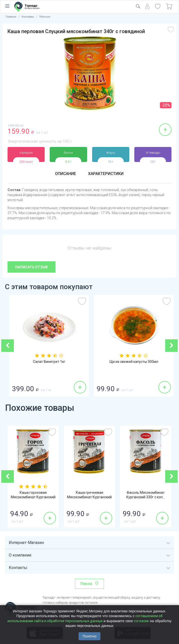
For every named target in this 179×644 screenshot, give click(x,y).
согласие (141, 621)
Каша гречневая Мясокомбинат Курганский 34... (89, 497)
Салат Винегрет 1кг (109, 362)
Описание (65, 174)
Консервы (28, 17)
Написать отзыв (32, 267)
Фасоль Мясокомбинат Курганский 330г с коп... (146, 495)
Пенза (86, 584)
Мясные (45, 17)
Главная (11, 17)
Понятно (90, 636)
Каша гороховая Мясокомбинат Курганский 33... (33, 497)
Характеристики (106, 174)
